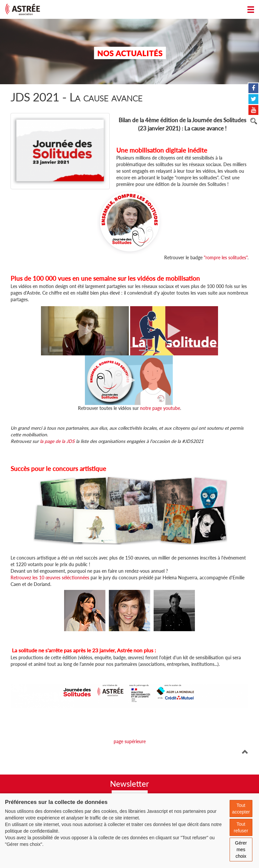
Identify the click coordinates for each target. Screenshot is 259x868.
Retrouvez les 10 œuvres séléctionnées (50, 578)
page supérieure (130, 741)
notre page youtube (160, 408)
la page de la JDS (57, 441)
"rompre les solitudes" (226, 257)
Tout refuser (241, 827)
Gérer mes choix (241, 850)
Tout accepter (241, 809)
